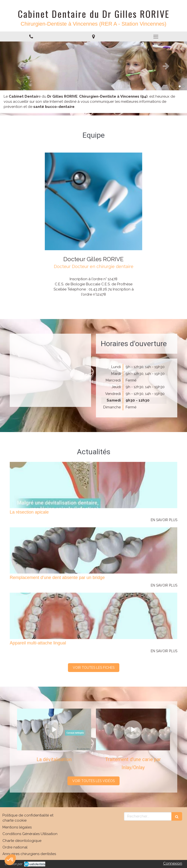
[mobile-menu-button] (156, 37)
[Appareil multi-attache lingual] (93, 616)
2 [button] (183, 86)
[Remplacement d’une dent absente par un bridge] (93, 550)
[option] (93, 66)
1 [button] (180, 86)
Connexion (173, 863)
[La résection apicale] (93, 485)
